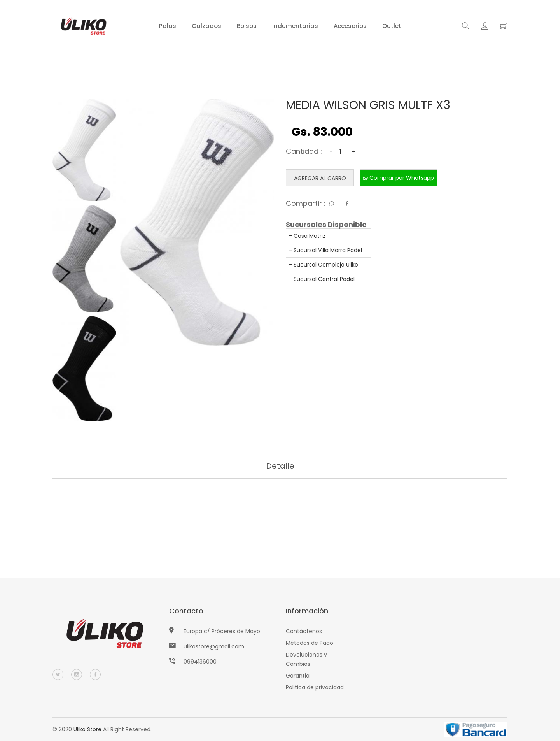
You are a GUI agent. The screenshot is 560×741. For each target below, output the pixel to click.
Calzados (206, 26)
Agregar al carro (320, 178)
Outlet (392, 26)
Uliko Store (87, 729)
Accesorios (350, 26)
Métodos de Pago (310, 643)
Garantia (298, 676)
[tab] (84, 150)
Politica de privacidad (315, 687)
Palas (168, 26)
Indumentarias (295, 26)
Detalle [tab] (280, 466)
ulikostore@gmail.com (214, 646)
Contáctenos (304, 631)
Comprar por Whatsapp (399, 178)
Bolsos (247, 26)
